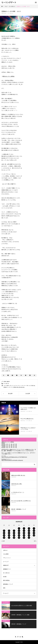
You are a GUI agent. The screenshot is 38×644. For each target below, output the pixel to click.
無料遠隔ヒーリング (8, 584)
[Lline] (17, 375)
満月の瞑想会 (6, 580)
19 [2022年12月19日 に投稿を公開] (4, 535)
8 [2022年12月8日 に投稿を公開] (19, 531)
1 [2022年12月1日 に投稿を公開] (19, 528)
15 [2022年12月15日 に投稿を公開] (19, 533)
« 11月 (3, 541)
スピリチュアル (16, 386)
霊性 (4, 588)
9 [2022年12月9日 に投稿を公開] (24, 531)
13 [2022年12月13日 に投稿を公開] (9, 533)
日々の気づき (10, 13)
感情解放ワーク (7, 569)
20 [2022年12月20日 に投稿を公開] (9, 535)
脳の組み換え (22, 387)
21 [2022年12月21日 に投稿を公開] (14, 535)
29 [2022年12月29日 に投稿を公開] (19, 538)
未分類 (5, 577)
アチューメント (7, 558)
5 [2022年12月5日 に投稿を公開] (4, 531)
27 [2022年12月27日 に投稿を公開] (9, 538)
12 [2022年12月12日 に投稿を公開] (4, 533)
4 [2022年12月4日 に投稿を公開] (34, 528)
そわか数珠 (6, 554)
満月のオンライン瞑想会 (9, 76)
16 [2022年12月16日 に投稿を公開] (24, 533)
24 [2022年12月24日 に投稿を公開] (29, 535)
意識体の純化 (16, 387)
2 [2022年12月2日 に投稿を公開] (24, 528)
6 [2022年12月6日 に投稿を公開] (9, 531)
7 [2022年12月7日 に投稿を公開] (14, 531)
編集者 (8, 382)
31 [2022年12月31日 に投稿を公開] (29, 538)
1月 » (35, 541)
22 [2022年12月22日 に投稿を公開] (19, 535)
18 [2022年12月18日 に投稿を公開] (34, 533)
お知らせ (5, 550)
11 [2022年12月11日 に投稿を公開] (34, 531)
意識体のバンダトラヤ (8, 387)
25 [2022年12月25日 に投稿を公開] (34, 535)
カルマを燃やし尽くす (8, 386)
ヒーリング (6, 562)
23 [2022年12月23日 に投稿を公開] (24, 535)
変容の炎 (33, 386)
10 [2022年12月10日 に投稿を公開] (29, 531)
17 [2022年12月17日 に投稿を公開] (29, 533)
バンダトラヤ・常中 (24, 386)
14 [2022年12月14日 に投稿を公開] (14, 533)
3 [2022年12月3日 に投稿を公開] (29, 528)
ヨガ (30, 386)
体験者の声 (6, 565)
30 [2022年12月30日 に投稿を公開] (24, 538)
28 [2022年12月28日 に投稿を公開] (14, 538)
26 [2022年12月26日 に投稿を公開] (4, 538)
